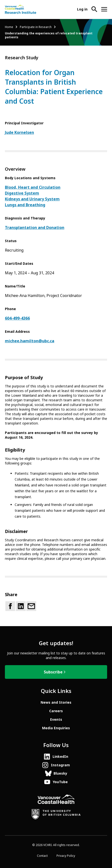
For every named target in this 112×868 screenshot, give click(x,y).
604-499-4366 (17, 318)
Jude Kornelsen (19, 133)
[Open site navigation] (104, 9)
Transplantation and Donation (35, 228)
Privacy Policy (66, 856)
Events (56, 720)
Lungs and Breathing (25, 205)
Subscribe (53, 672)
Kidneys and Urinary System (32, 199)
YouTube (60, 782)
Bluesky (60, 773)
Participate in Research (36, 27)
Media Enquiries (56, 728)
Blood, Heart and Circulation (33, 187)
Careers (56, 711)
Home (9, 27)
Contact (42, 856)
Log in (82, 9)
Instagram (60, 765)
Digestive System (22, 193)
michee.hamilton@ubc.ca (30, 341)
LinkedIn (60, 757)
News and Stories (56, 702)
